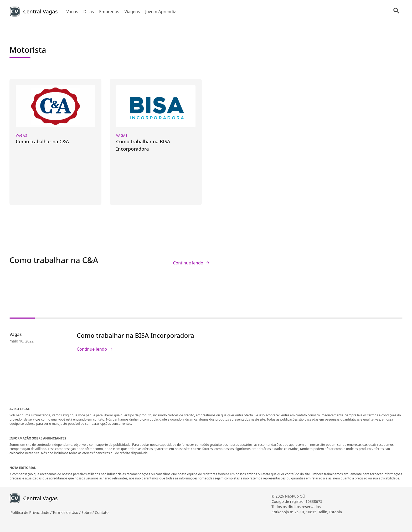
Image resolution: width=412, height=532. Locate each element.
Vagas (72, 12)
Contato (102, 512)
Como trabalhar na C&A (54, 260)
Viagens (132, 12)
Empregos (109, 12)
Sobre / (88, 512)
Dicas (89, 12)
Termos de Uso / (67, 512)
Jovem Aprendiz (161, 12)
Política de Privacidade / (32, 512)
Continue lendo (191, 263)
